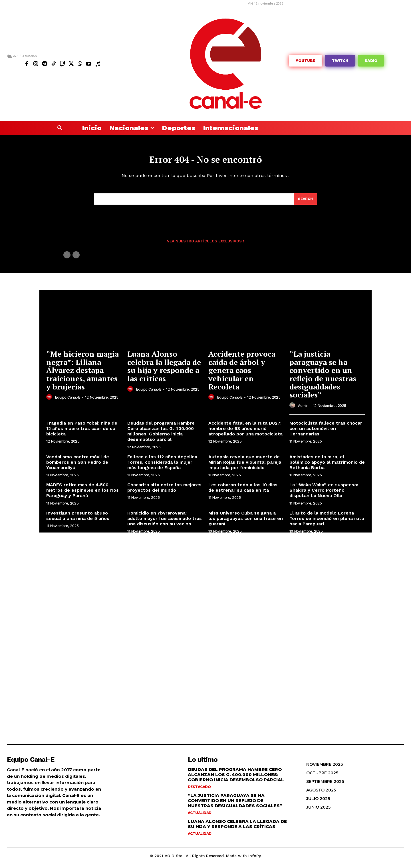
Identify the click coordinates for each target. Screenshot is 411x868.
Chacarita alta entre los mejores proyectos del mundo (164, 491)
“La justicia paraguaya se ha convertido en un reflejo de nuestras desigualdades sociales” (323, 378)
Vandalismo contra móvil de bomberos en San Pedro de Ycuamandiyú (78, 466)
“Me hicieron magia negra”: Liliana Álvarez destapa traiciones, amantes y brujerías (82, 374)
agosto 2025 (321, 794)
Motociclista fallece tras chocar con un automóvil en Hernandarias (326, 432)
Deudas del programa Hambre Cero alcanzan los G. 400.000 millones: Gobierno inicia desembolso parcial (161, 435)
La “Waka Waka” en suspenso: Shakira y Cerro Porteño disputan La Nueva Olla (324, 494)
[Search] (305, 202)
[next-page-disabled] (76, 259)
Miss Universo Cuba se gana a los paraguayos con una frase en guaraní (246, 522)
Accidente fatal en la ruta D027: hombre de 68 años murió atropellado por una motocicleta (245, 432)
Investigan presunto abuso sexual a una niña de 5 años (78, 519)
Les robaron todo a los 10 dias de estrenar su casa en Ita (243, 491)
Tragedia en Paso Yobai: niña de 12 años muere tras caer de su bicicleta (82, 432)
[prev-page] (67, 259)
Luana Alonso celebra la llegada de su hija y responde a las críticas (164, 370)
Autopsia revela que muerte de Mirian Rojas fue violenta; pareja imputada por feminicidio (245, 466)
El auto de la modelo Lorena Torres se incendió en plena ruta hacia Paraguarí (327, 522)
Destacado (199, 791)
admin (303, 410)
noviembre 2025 (325, 768)
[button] (60, 128)
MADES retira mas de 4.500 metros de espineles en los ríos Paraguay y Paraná (82, 494)
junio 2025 (318, 811)
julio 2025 (318, 803)
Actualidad (200, 817)
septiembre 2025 (325, 785)
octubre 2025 (322, 777)
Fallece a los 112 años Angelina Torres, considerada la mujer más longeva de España (162, 466)
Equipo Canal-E (68, 401)
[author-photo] (50, 401)
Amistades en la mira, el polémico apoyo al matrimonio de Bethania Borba (327, 466)
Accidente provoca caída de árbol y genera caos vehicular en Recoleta (242, 374)
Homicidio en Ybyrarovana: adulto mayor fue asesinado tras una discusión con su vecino (165, 522)
